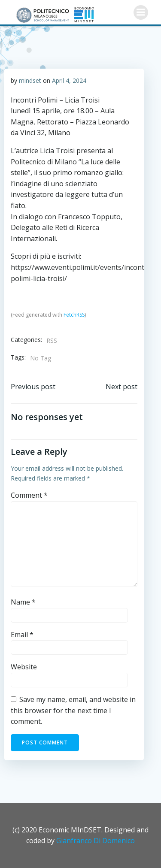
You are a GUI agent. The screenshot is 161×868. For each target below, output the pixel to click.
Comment (29, 495)
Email (22, 635)
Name (23, 602)
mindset (30, 80)
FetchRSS (74, 315)
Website (24, 667)
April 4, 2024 (69, 80)
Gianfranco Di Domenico (96, 841)
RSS (52, 340)
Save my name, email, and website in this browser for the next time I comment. (73, 710)
